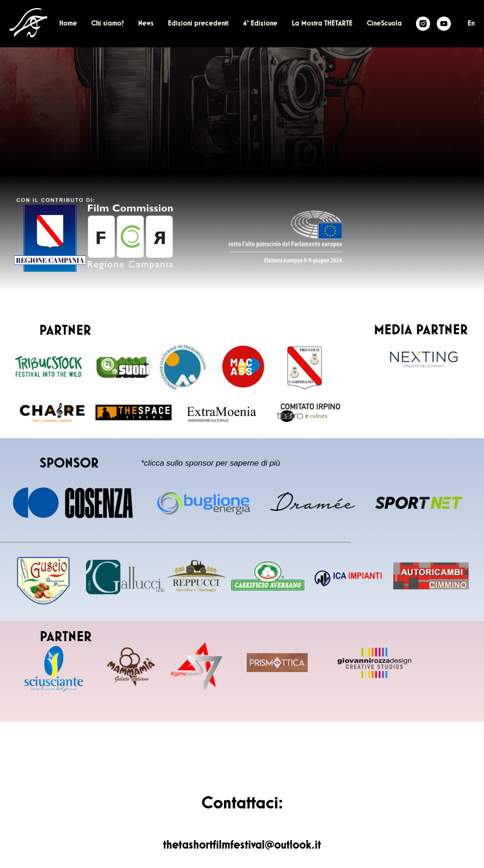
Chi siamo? (108, 24)
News (146, 24)
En (471, 24)
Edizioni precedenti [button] (198, 24)
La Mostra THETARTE (322, 24)
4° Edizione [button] (260, 24)
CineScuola (384, 24)
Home (68, 24)
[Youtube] (444, 24)
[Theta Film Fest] (423, 24)
